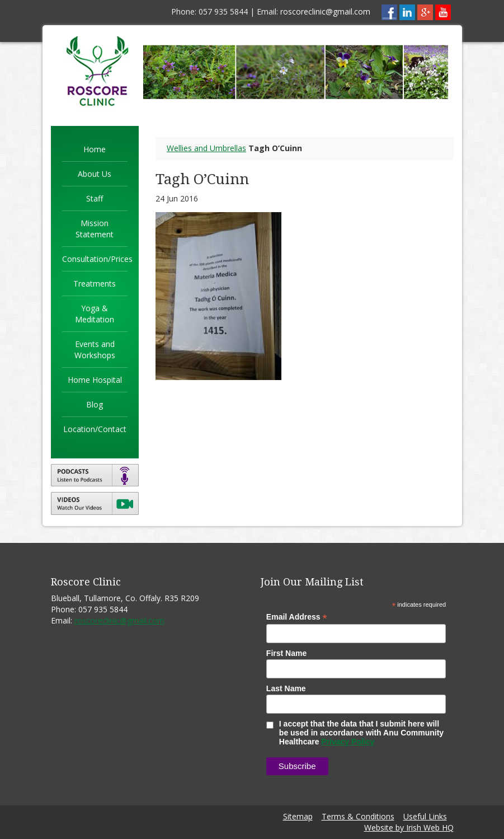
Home (95, 149)
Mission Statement (95, 229)
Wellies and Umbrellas (206, 148)
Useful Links (425, 816)
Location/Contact (95, 429)
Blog (95, 404)
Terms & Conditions (358, 816)
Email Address (297, 617)
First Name (286, 653)
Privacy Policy (348, 742)
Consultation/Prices (97, 259)
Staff (95, 198)
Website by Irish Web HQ (409, 828)
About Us (95, 174)
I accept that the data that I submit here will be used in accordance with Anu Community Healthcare (355, 733)
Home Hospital (95, 380)
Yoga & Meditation (95, 314)
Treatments (95, 283)
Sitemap (298, 816)
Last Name (286, 688)
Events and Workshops (95, 350)
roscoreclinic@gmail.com (325, 11)
